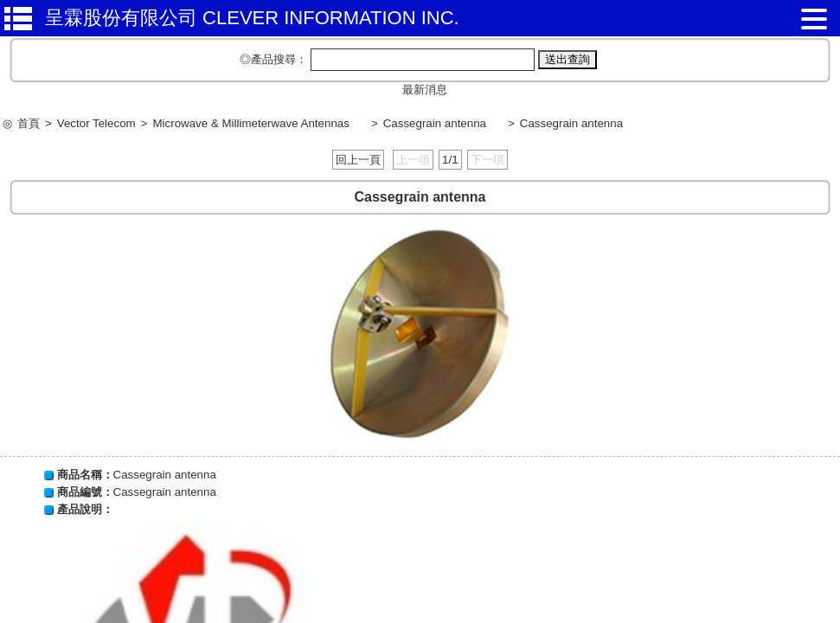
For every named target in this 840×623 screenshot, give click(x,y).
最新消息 (425, 90)
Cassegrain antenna (435, 123)
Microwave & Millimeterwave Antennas (250, 123)
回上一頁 (358, 160)
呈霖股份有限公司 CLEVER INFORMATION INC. (252, 18)
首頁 (29, 123)
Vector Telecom (96, 123)
